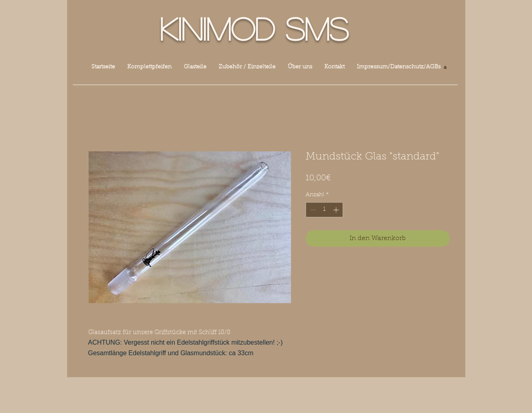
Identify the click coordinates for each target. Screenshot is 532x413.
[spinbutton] (324, 210)
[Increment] (337, 210)
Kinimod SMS (254, 28)
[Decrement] (312, 210)
